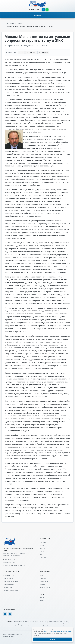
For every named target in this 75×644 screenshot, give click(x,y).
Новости (42, 548)
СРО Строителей (8, 578)
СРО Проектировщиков (10, 581)
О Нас (42, 575)
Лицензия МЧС (8, 587)
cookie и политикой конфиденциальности (57, 632)
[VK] (5, 614)
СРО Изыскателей (9, 584)
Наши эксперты (45, 587)
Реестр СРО (43, 542)
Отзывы (42, 584)
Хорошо (53, 639)
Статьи (42, 551)
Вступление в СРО (9, 575)
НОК (41, 554)
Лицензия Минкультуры (11, 590)
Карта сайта (44, 557)
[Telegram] (10, 614)
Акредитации (44, 581)
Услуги (42, 545)
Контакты (43, 578)
